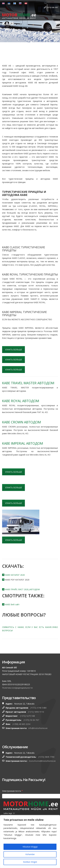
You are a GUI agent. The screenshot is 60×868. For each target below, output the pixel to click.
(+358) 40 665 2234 (21, 724)
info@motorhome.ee (38, 728)
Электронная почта (12, 791)
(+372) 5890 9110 (36, 712)
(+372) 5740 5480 (39, 708)
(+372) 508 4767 (51, 7)
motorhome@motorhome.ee (42, 761)
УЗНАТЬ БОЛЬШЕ (13, 350)
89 (14, 813)
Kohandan (30, 854)
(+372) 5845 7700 (46, 757)
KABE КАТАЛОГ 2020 (15, 575)
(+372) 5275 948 (27, 716)
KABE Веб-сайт (12, 604)
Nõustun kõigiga (30, 847)
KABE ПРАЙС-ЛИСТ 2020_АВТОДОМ (22, 589)
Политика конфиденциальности (17, 688)
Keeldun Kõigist (30, 862)
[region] (30, 842)
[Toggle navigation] (54, 16)
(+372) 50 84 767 (31, 720)
